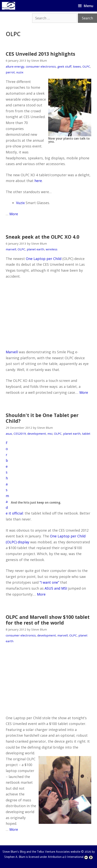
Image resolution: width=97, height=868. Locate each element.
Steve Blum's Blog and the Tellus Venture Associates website (41, 852)
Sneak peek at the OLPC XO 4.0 (42, 237)
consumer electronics (41, 66)
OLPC (86, 66)
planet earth (35, 249)
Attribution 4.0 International (70, 857)
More (14, 214)
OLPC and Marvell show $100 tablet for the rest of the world (48, 620)
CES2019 (20, 434)
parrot (10, 72)
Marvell (12, 352)
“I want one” (49, 582)
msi (50, 434)
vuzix (20, 72)
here (38, 181)
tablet (86, 434)
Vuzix (20, 203)
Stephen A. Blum (15, 857)
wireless (52, 249)
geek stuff (64, 66)
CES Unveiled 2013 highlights (40, 54)
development (37, 434)
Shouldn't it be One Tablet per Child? (42, 418)
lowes (77, 66)
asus (9, 434)
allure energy (15, 66)
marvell (11, 249)
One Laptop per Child (44, 259)
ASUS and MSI (56, 588)
